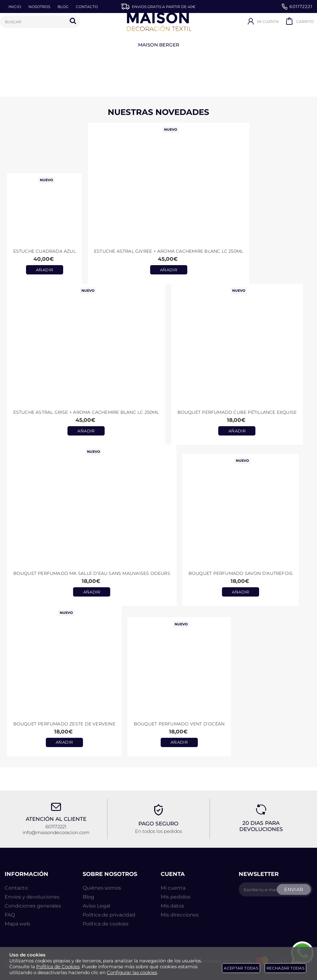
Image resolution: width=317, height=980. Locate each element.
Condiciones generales (33, 906)
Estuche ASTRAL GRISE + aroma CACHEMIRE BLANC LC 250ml (86, 412)
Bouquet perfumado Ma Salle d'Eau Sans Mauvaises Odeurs (92, 573)
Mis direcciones (180, 915)
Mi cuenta (173, 888)
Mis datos (172, 906)
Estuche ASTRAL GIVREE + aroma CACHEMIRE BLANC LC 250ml (169, 251)
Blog (88, 897)
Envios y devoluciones (32, 897)
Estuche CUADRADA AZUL (45, 251)
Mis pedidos (176, 897)
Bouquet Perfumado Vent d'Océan (179, 724)
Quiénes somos (102, 888)
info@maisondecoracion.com (56, 832)
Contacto (16, 888)
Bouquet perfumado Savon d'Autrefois (241, 573)
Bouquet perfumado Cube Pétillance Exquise (237, 412)
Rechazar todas (285, 968)
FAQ (10, 915)
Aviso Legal (96, 906)
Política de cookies (106, 924)
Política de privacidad (109, 915)
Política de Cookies (58, 967)
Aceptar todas (241, 968)
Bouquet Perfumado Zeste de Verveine (64, 724)
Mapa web (17, 924)
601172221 (297, 7)
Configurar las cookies (132, 972)
